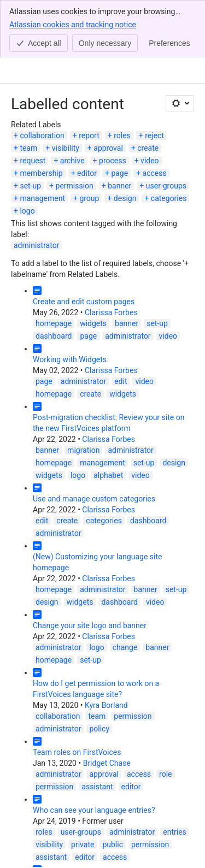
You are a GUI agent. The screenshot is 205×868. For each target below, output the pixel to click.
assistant (97, 787)
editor (87, 173)
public (113, 845)
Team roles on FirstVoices (77, 752)
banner (119, 186)
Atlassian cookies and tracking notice (73, 24)
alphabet (108, 475)
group (89, 198)
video (150, 161)
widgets (93, 323)
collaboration (42, 135)
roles (122, 135)
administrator (36, 245)
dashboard (54, 336)
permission (75, 186)
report (89, 135)
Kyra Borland (106, 705)
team (28, 148)
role (165, 774)
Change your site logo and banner (90, 625)
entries (175, 832)
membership (41, 173)
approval (108, 148)
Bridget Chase (107, 763)
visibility (66, 148)
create (148, 148)
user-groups (166, 186)
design (125, 198)
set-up (30, 186)
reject (154, 135)
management (42, 198)
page (119, 173)
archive (72, 161)
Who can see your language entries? (94, 810)
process (113, 161)
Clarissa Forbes (111, 312)
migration (83, 450)
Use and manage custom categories (94, 499)
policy (99, 729)
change (125, 647)
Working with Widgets (70, 359)
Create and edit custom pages (84, 302)
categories (169, 198)
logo (27, 211)
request (33, 161)
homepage (54, 323)
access (155, 173)
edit (121, 381)
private (83, 845)
